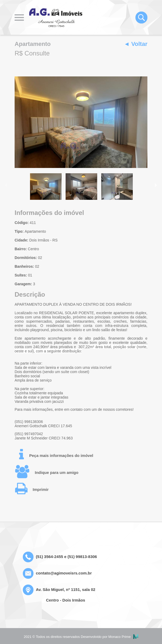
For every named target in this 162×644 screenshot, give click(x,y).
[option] (81, 122)
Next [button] (156, 185)
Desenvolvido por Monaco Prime (109, 637)
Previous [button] (6, 185)
